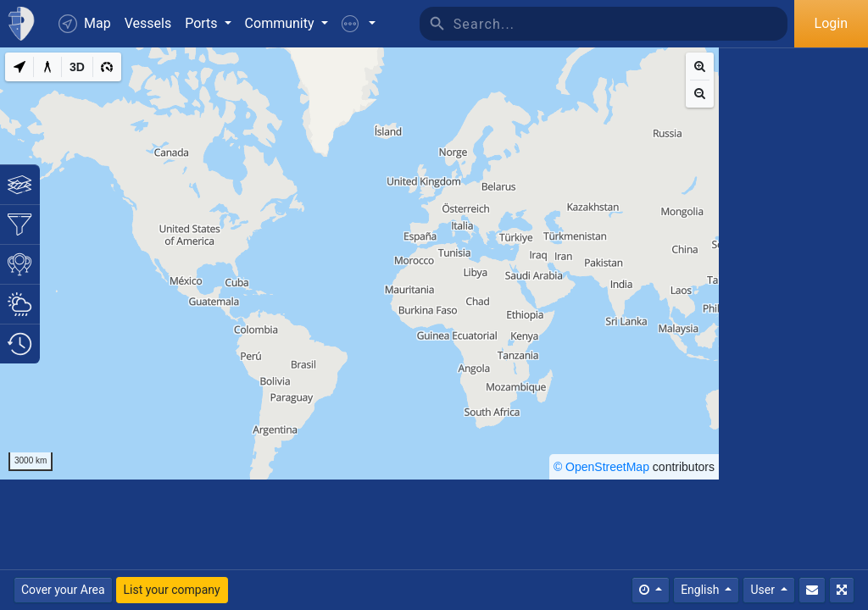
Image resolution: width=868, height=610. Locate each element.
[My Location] (19, 67)
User (764, 590)
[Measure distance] (47, 67)
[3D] (77, 67)
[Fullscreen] (842, 590)
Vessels (148, 23)
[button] (359, 24)
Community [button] (281, 23)
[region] (359, 263)
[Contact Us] (812, 590)
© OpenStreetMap (601, 467)
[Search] (620, 24)
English (701, 590)
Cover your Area (63, 590)
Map (85, 24)
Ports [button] (203, 23)
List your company (172, 590)
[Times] (651, 590)
